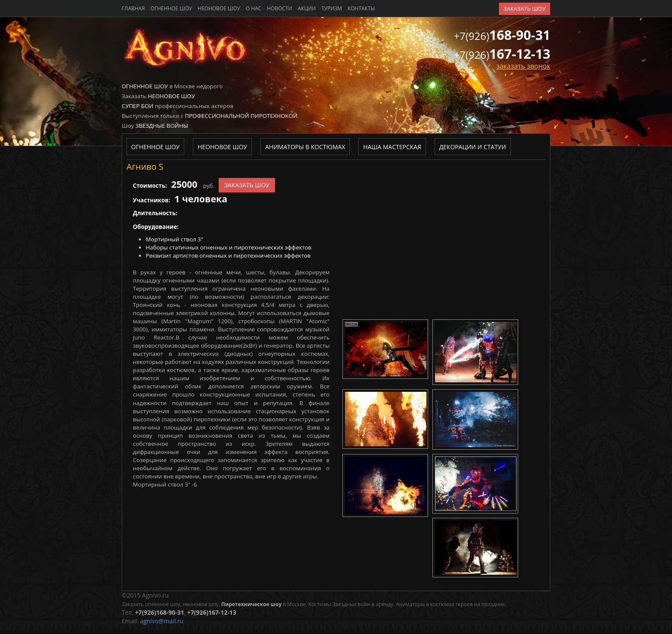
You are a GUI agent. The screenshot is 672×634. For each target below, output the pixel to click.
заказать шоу (525, 9)
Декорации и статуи (473, 147)
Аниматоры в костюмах (305, 147)
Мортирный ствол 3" (174, 239)
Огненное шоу (171, 8)
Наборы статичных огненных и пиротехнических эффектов (228, 247)
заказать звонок (523, 66)
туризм (332, 8)
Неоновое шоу (219, 8)
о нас (253, 8)
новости (280, 8)
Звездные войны (162, 126)
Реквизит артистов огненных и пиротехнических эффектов (228, 255)
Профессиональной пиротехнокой (241, 116)
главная (133, 8)
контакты (361, 8)
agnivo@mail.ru (162, 621)
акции (307, 8)
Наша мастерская (392, 147)
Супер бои (138, 106)
